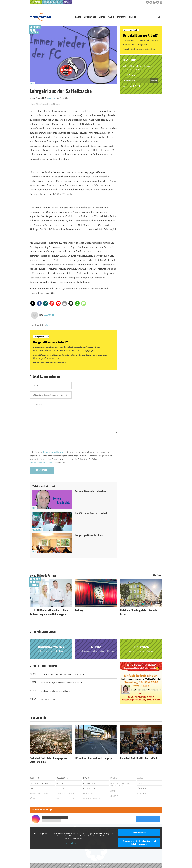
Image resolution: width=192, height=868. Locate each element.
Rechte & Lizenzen (87, 866)
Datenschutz (105, 866)
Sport (32, 83)
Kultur (102, 18)
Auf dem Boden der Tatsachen (90, 492)
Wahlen (141, 778)
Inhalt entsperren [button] (139, 832)
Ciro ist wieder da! (49, 699)
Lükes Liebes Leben (65, 798)
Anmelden (154, 81)
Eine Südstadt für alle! (41, 783)
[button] (33, 303)
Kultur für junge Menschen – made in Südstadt (62, 683)
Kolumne (61, 788)
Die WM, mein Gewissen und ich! (91, 513)
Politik (78, 18)
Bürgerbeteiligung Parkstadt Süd (119, 785)
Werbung (141, 793)
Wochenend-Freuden (132, 86)
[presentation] (51, 443)
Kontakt (71, 866)
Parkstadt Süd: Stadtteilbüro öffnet (138, 758)
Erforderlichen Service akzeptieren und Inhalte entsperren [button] (139, 843)
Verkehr (114, 796)
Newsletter (122, 18)
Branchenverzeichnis (53, 2)
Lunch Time (128, 75)
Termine (67, 2)
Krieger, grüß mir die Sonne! (90, 535)
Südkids (33, 798)
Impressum (120, 866)
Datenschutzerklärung (53, 452)
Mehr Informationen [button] (74, 843)
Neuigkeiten (89, 783)
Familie (111, 18)
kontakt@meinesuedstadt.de (42, 463)
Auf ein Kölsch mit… (66, 793)
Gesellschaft (90, 18)
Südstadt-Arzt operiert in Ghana (56, 691)
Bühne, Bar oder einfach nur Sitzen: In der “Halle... (63, 675)
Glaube (60, 783)
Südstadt (141, 788)
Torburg (79, 610)
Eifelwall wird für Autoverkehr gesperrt (95, 758)
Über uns (133, 18)
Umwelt (114, 791)
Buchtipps (35, 778)
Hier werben (36, 2)
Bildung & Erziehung (39, 793)
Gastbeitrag (52, 98)
